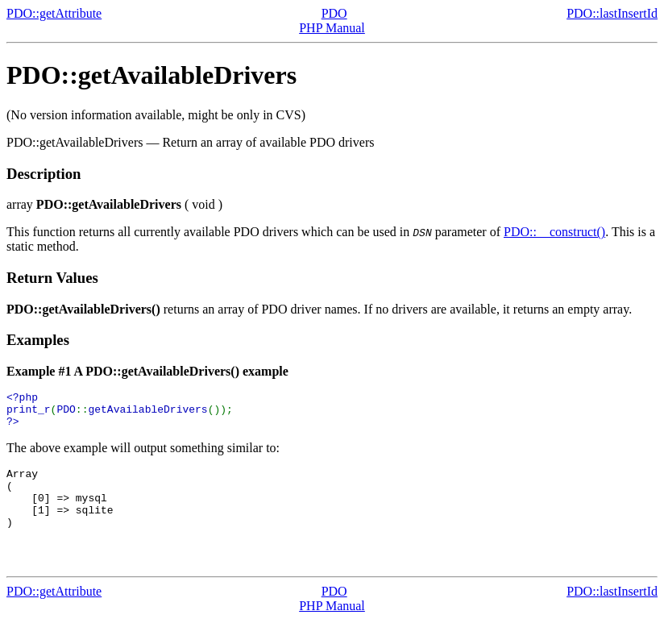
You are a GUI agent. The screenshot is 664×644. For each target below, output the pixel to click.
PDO (334, 13)
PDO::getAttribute (54, 13)
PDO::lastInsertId (612, 13)
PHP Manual (332, 28)
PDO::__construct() (554, 232)
